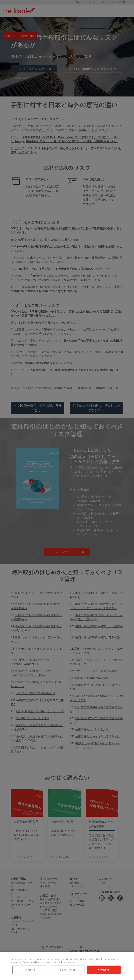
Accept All (104, 970)
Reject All (29, 970)
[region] (67, 966)
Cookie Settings (68, 970)
